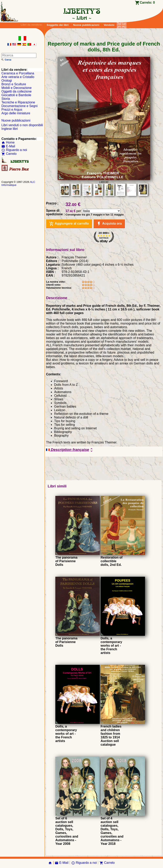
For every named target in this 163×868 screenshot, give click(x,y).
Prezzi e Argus (12, 110)
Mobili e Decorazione (16, 88)
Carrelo (9, 154)
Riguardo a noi (14, 150)
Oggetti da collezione (16, 91)
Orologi (7, 81)
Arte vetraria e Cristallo (18, 77)
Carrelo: (147, 3)
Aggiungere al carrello (69, 224)
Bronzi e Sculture (14, 84)
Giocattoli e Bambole (16, 95)
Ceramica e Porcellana (18, 73)
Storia (6, 99)
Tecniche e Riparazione (18, 102)
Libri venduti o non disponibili (22, 125)
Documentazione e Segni (19, 106)
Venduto (109, 25)
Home (8, 142)
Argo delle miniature (16, 113)
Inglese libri (10, 129)
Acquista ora (109, 224)
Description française (70, 450)
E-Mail (8, 146)
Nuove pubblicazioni (86, 25)
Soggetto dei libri (58, 25)
